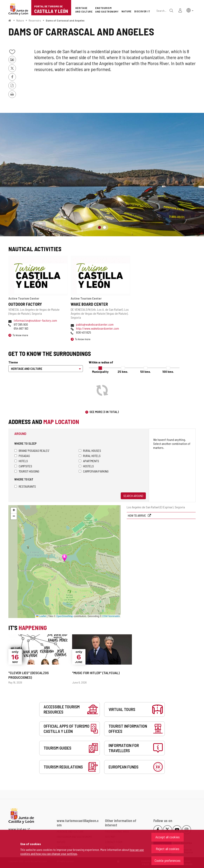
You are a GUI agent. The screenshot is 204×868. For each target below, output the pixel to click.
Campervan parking (94, 471)
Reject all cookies (168, 849)
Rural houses (90, 451)
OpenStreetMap (65, 616)
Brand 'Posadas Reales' (32, 451)
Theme (13, 362)
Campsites (23, 466)
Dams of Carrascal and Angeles (65, 20)
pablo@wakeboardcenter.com (95, 324)
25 (123, 372)
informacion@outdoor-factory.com (35, 320)
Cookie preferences (168, 860)
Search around (133, 496)
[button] (190, 10)
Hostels (86, 466)
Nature (20, 20)
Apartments (89, 461)
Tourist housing (27, 471)
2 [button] (104, 227)
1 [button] (100, 227)
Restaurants (25, 486)
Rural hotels (90, 456)
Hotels (21, 461)
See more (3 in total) (104, 412)
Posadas (22, 456)
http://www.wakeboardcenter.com (98, 328)
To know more (20, 335)
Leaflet (41, 616)
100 (168, 372)
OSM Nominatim (111, 616)
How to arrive (137, 515)
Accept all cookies (168, 837)
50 (146, 372)
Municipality (100, 372)
